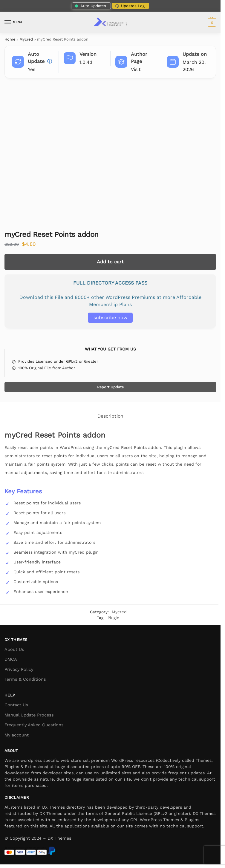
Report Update (110, 387)
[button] (211, 22)
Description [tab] (110, 416)
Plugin (113, 618)
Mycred (26, 39)
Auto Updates (90, 6)
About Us (14, 650)
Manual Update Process (29, 715)
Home (10, 39)
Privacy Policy (19, 669)
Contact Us (16, 705)
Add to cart (110, 262)
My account (17, 735)
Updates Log (129, 6)
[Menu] (13, 22)
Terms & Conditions (25, 679)
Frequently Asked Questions (34, 725)
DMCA (11, 659)
